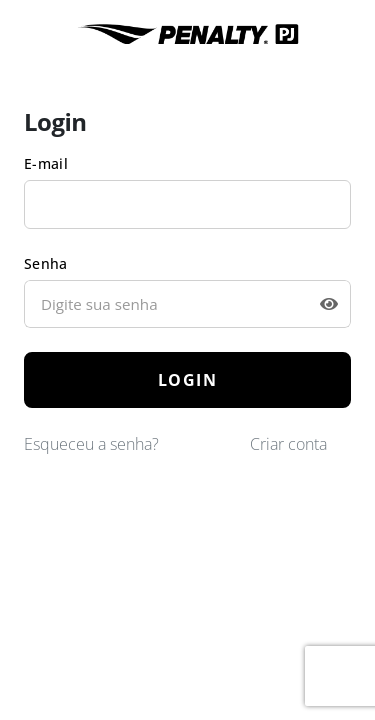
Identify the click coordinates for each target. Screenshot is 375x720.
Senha (46, 263)
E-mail (46, 163)
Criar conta (288, 444)
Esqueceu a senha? (91, 444)
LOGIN (188, 380)
